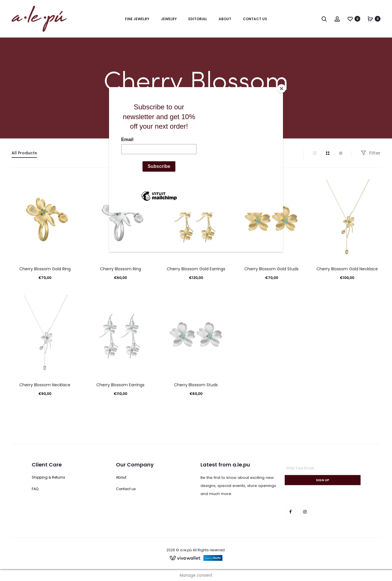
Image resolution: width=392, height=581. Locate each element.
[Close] (282, 89)
